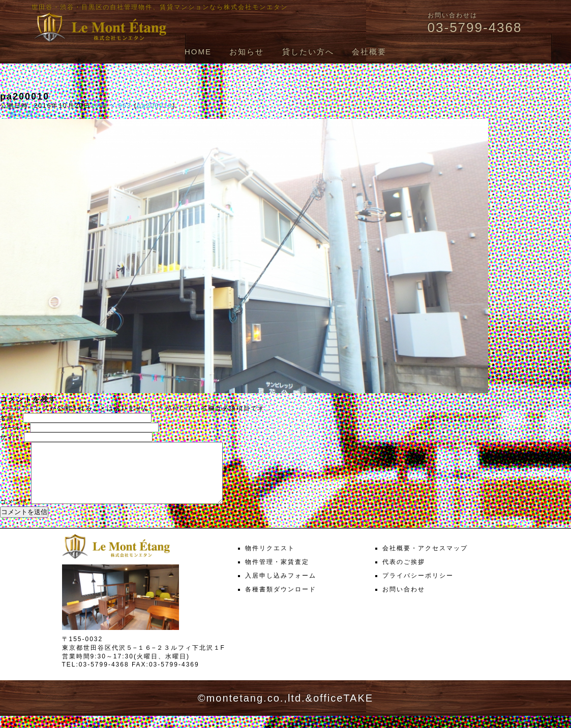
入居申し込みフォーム (281, 588)
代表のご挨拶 (404, 574)
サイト (11, 437)
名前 (10, 418)
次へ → (39, 114)
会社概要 (369, 52)
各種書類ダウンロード (281, 602)
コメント (14, 514)
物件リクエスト (270, 560)
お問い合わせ (404, 602)
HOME (198, 52)
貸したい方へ (308, 52)
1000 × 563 (111, 106)
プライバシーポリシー (418, 588)
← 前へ (12, 114)
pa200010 (155, 106)
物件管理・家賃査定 (277, 574)
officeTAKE (343, 710)
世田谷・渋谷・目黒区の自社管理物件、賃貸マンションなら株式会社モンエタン (160, 7)
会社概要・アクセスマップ (425, 560)
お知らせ (247, 52)
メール (14, 428)
